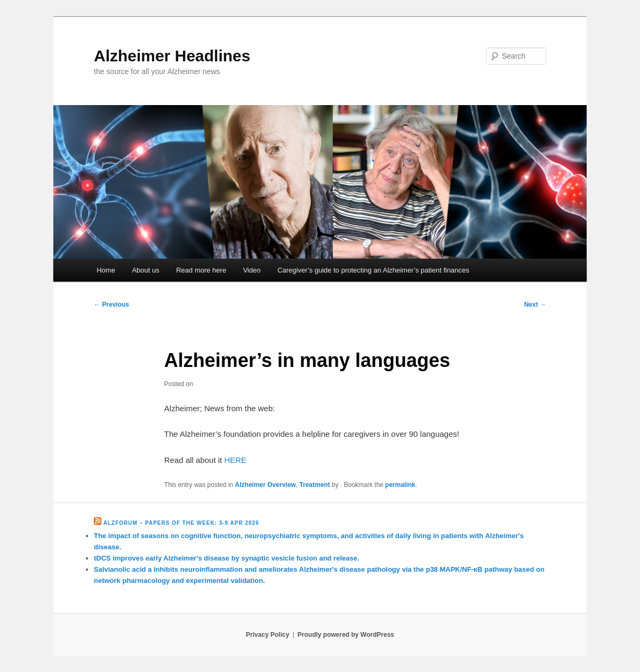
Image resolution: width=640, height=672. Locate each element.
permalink (400, 485)
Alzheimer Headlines (172, 56)
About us (145, 270)
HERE (235, 460)
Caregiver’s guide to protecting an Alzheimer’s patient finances (373, 270)
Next (535, 305)
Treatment (314, 485)
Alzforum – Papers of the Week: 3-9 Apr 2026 (181, 523)
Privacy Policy (267, 635)
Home (106, 270)
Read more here (201, 270)
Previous (111, 305)
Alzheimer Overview (266, 485)
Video (252, 270)
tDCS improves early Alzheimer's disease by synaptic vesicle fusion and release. (227, 558)
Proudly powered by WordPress (346, 635)
